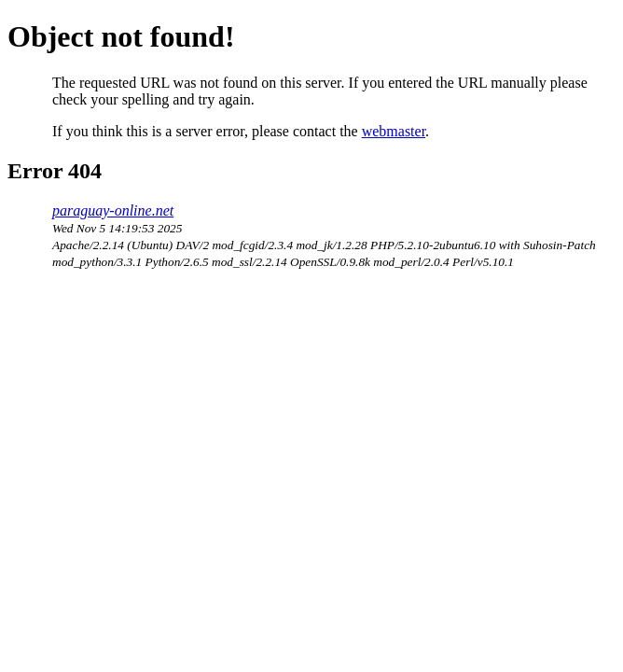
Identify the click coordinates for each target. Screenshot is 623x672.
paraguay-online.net (113, 210)
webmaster (394, 131)
